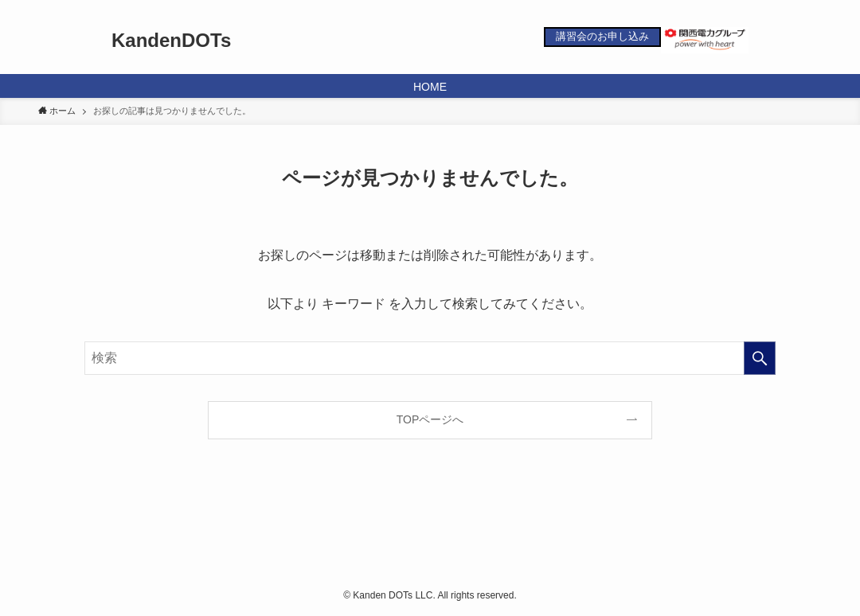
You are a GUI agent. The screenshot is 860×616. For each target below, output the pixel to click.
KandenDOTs (171, 41)
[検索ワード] (430, 358)
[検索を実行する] (760, 358)
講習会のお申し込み (602, 36)
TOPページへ (430, 419)
